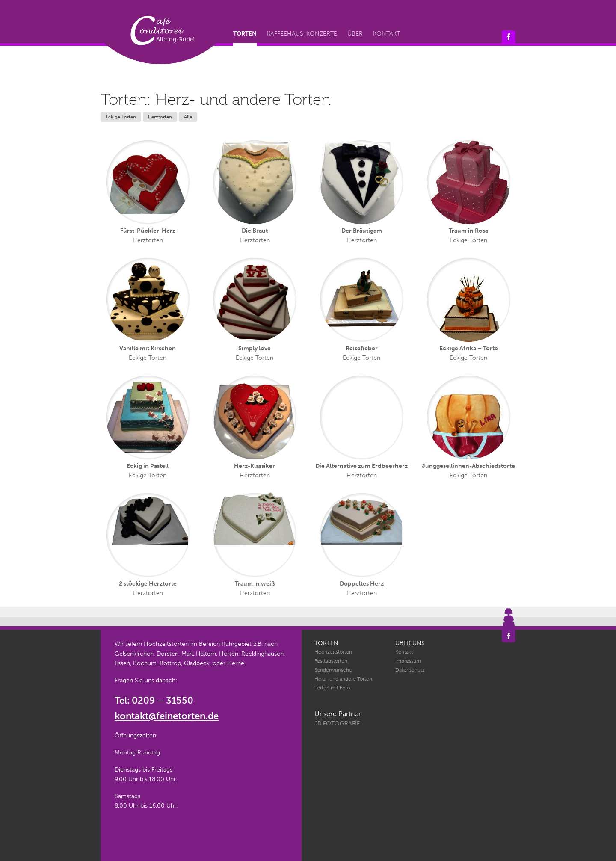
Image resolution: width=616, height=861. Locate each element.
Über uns (410, 643)
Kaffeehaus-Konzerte (302, 34)
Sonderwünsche (333, 670)
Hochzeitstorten (333, 652)
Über (355, 34)
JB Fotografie (337, 723)
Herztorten (160, 117)
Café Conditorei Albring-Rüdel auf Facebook (509, 37)
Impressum (408, 661)
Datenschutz (410, 670)
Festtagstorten (331, 661)
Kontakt (386, 34)
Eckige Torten (121, 117)
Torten (245, 34)
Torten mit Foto (332, 688)
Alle (188, 117)
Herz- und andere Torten (343, 679)
